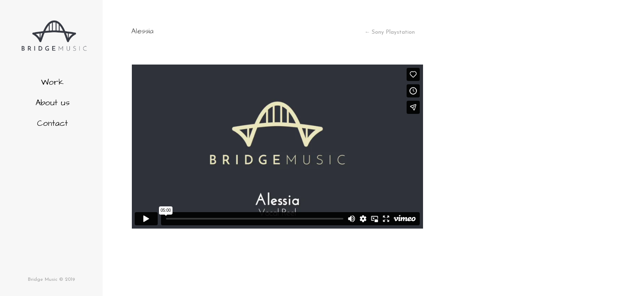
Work (52, 82)
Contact (52, 123)
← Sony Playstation (390, 32)
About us (53, 103)
